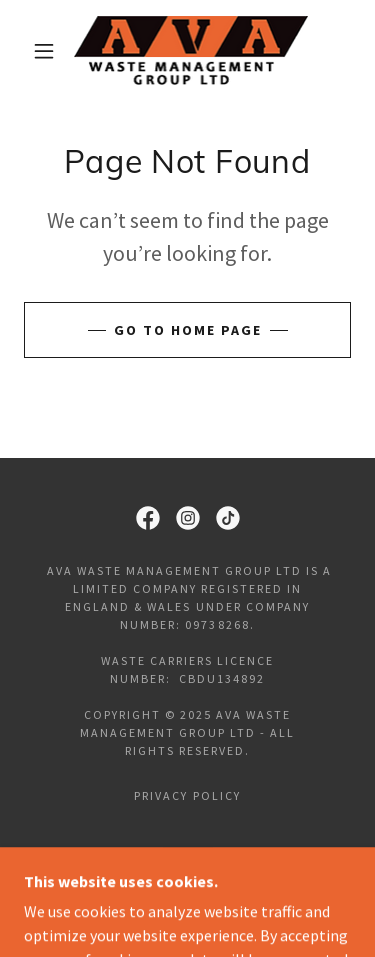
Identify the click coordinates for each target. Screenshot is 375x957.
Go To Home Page (188, 330)
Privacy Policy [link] (187, 795)
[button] (44, 51)
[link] (190, 51)
